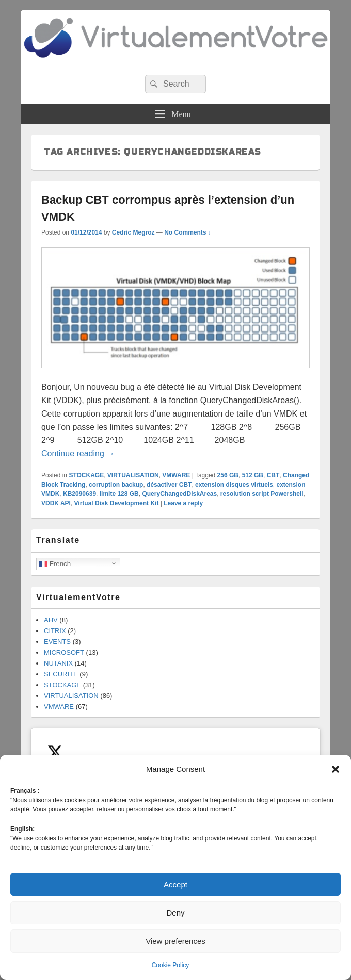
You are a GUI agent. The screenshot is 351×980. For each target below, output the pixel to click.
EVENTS (57, 642)
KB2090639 (79, 494)
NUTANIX (58, 663)
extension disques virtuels (234, 485)
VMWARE (176, 475)
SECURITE (61, 674)
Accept (176, 884)
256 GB (228, 475)
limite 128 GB (119, 494)
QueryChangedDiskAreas (179, 494)
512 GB (253, 475)
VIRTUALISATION (133, 475)
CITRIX (55, 631)
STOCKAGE (86, 475)
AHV (51, 620)
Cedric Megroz (133, 232)
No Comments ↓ (188, 232)
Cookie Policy (171, 965)
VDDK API (56, 503)
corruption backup (116, 485)
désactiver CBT (169, 485)
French (55, 563)
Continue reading (78, 453)
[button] (336, 769)
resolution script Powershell (262, 494)
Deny (175, 913)
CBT (273, 475)
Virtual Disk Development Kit (117, 503)
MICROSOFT (64, 652)
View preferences (176, 941)
